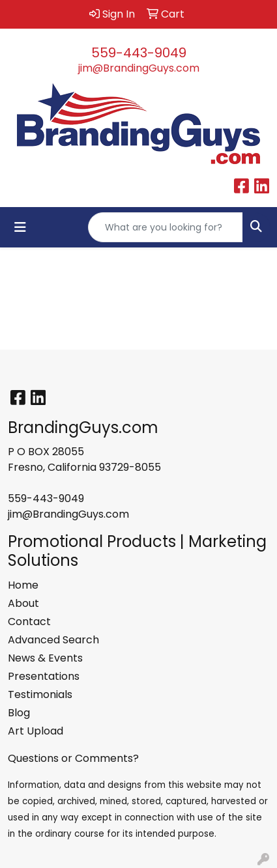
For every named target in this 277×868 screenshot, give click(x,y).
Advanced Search (53, 640)
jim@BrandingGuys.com (139, 68)
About (23, 603)
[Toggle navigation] (20, 227)
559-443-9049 (139, 53)
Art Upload (36, 731)
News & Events (45, 658)
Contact (29, 622)
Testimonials (40, 694)
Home (23, 585)
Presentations (44, 676)
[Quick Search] (166, 227)
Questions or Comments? (73, 758)
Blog (19, 713)
